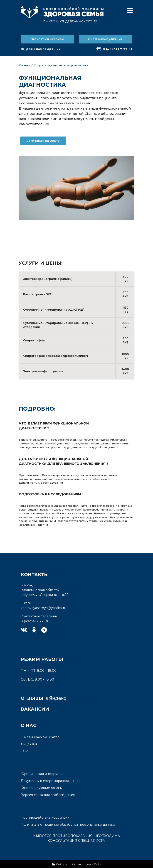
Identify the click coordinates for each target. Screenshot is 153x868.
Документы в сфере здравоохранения (52, 781)
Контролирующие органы (42, 788)
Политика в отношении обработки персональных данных (68, 825)
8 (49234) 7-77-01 (114, 49)
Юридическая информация (43, 774)
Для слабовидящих (41, 49)
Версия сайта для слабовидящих (48, 795)
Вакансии (35, 709)
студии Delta (92, 864)
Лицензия (29, 744)
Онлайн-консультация (105, 39)
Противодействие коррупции (45, 818)
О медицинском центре (40, 737)
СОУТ (25, 751)
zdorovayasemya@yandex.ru (43, 608)
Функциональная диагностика (68, 65)
